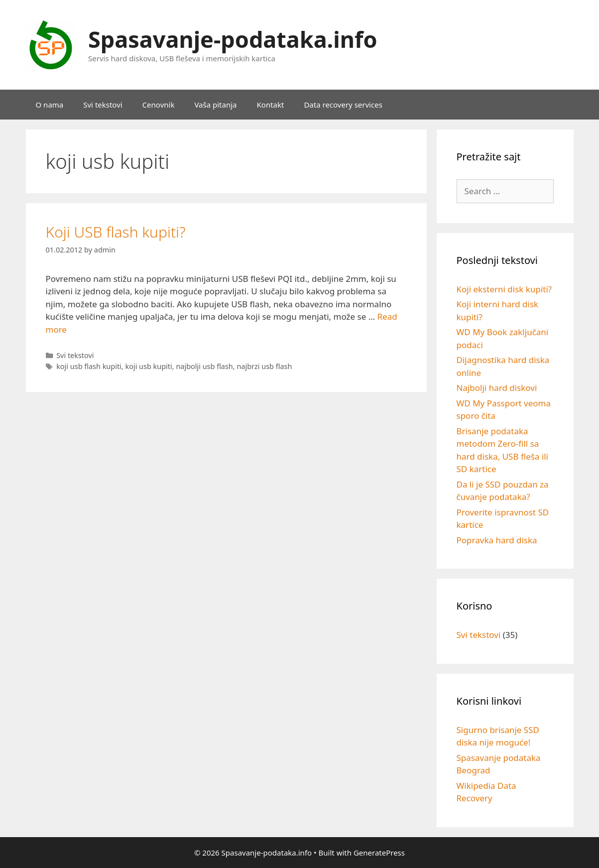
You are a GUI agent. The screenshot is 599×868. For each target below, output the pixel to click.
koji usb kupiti (148, 366)
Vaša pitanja (215, 105)
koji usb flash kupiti (89, 366)
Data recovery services (343, 105)
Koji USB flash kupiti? (116, 232)
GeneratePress (379, 853)
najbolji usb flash (204, 366)
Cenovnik (159, 105)
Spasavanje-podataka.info (233, 39)
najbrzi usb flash (264, 366)
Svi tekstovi (103, 105)
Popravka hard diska (497, 540)
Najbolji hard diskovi (497, 388)
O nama (50, 105)
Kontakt (271, 105)
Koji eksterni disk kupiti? (504, 289)
